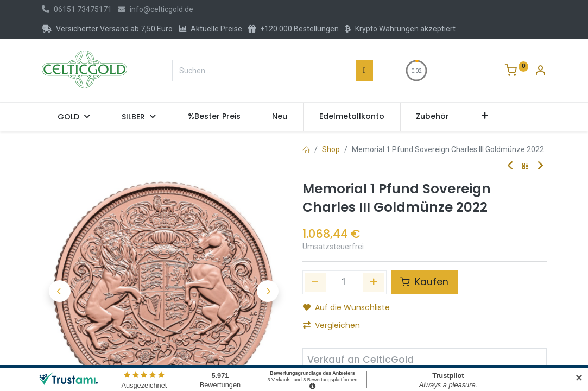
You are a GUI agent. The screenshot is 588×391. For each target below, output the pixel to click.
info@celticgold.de (156, 9)
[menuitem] (214, 117)
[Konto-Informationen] (540, 72)
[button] (485, 117)
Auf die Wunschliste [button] (346, 307)
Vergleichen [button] (331, 325)
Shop (331, 149)
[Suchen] (364, 71)
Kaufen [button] (424, 282)
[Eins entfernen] (315, 282)
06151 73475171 (77, 9)
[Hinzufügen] (374, 282)
